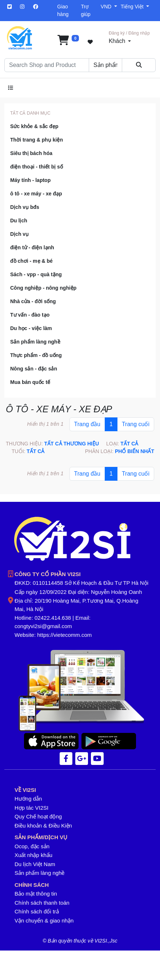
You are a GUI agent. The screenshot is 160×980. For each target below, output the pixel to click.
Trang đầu (87, 424)
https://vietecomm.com (64, 635)
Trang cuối (136, 424)
